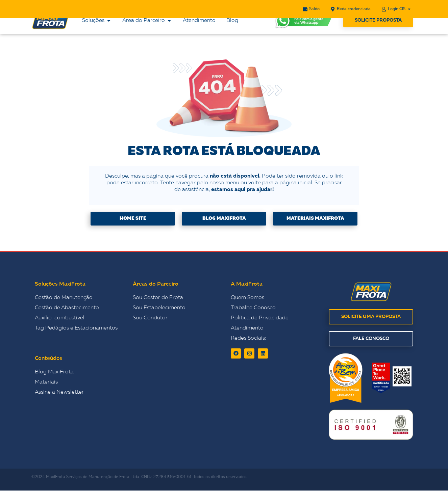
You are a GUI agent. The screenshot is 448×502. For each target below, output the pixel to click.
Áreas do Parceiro (156, 296)
